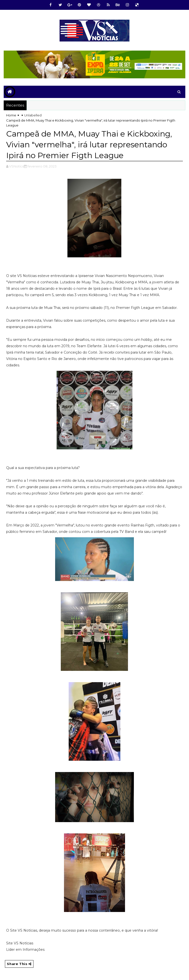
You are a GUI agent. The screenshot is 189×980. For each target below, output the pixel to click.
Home (11, 115)
